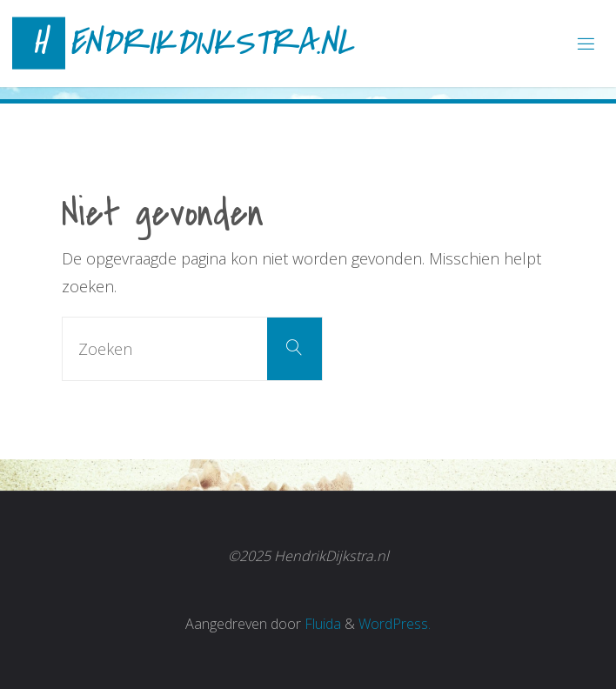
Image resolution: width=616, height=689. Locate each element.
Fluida (321, 624)
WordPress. (395, 624)
